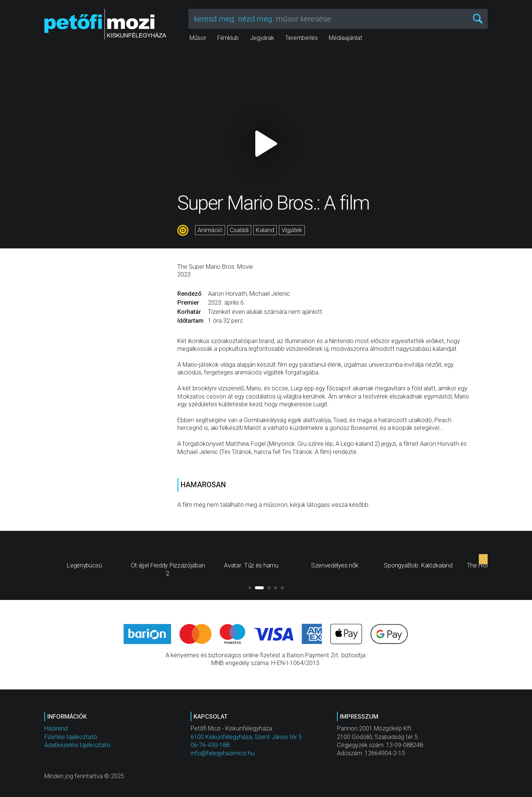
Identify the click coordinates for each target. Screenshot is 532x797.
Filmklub (228, 38)
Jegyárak (262, 38)
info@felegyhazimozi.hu (223, 753)
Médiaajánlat (346, 38)
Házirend (56, 728)
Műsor (198, 38)
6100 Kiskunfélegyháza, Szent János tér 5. (247, 737)
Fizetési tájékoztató (71, 737)
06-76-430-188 (210, 745)
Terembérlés (301, 38)
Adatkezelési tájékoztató (77, 745)
